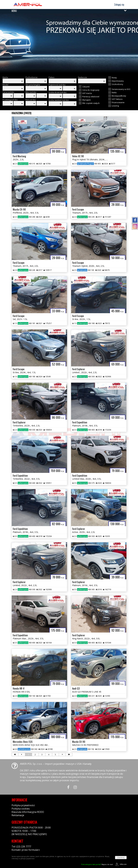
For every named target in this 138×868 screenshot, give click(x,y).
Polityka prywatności (23, 805)
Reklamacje (18, 815)
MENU (14, 11)
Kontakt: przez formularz (26, 850)
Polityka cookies (21, 809)
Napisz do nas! (97, 864)
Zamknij (121, 858)
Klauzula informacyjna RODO (28, 812)
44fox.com (121, 864)
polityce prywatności (28, 859)
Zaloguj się (118, 5)
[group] (69, 44)
